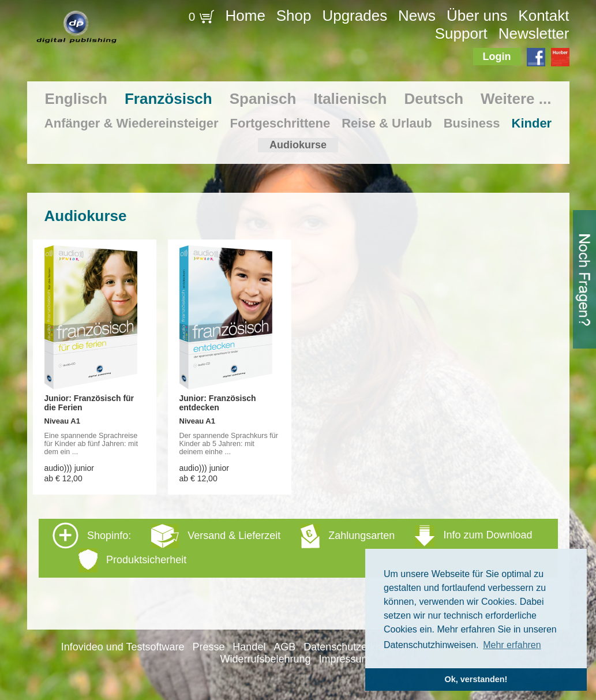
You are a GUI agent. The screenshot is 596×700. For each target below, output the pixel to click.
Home (245, 16)
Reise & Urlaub (387, 123)
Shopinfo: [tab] (292, 547)
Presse (208, 647)
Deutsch (434, 99)
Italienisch (350, 99)
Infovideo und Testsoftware (123, 647)
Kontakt (543, 16)
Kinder (532, 123)
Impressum (344, 659)
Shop (294, 16)
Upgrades (355, 16)
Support (461, 33)
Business (472, 123)
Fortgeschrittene (280, 123)
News (417, 16)
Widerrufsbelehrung (266, 659)
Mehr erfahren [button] (512, 645)
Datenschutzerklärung (354, 647)
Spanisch (263, 99)
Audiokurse (298, 145)
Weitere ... (516, 99)
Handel (249, 647)
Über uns (477, 16)
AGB (284, 647)
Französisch (168, 99)
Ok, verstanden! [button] (476, 679)
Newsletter (534, 33)
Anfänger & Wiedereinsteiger (132, 123)
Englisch (76, 99)
